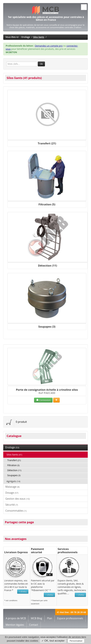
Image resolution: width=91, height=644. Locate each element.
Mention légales (15, 625)
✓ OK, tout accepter (53, 641)
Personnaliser (76, 641)
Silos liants (39, 37)
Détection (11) (48, 266)
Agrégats (13, 481)
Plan (50, 618)
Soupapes (14, 475)
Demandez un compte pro (49, 46)
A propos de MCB (16, 618)
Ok (41, 64)
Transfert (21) (47, 143)
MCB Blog (36, 618)
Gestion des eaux (18, 499)
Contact (33, 625)
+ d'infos (23, 592)
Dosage (12, 493)
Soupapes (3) (47, 327)
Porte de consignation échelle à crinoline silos (47, 390)
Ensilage (26, 37)
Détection (14, 470)
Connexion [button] (43, 400)
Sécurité (12, 505)
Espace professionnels (70, 618)
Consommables (16, 511)
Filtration (13, 465)
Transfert (14, 460)
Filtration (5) (47, 204)
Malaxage (12, 487)
